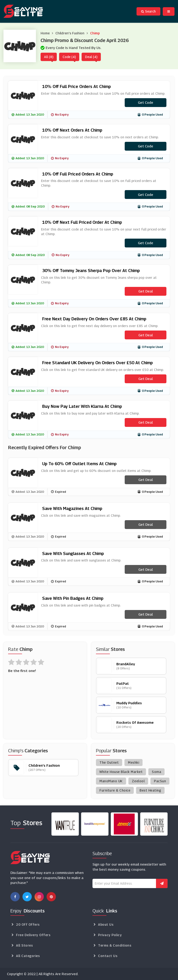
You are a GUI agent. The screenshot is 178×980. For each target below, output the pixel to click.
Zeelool (138, 781)
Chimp (95, 33)
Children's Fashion (70, 33)
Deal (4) (91, 57)
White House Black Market (121, 772)
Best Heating (150, 790)
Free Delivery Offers (33, 935)
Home (45, 33)
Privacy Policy (110, 935)
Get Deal (146, 291)
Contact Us (108, 956)
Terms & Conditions (115, 945)
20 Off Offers (28, 924)
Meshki (133, 762)
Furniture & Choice (115, 790)
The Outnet (109, 762)
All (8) (49, 57)
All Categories (28, 956)
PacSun (160, 781)
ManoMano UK (111, 781)
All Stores (24, 945)
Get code (146, 102)
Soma (156, 772)
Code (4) (69, 57)
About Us (106, 924)
